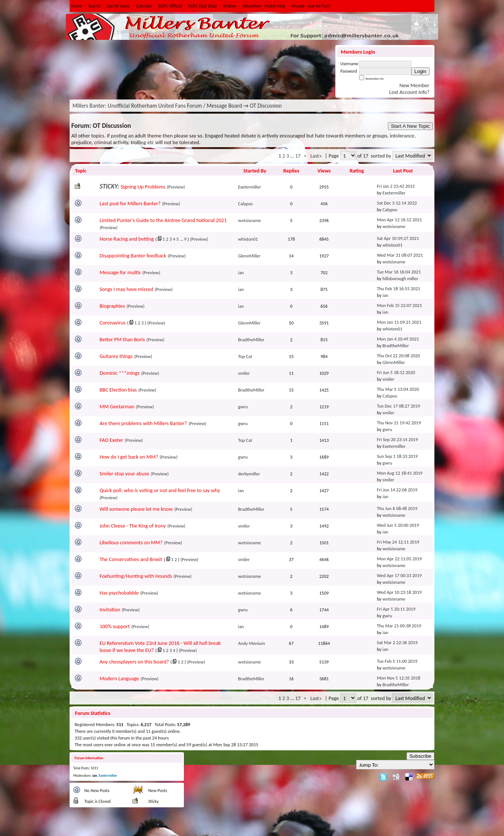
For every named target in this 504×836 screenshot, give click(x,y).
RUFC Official (170, 6)
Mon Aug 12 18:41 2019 (400, 473)
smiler (244, 373)
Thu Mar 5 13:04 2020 (398, 389)
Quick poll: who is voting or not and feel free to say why (160, 490)
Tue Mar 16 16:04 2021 (399, 272)
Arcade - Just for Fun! (311, 6)
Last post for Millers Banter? (130, 203)
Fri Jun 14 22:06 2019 (397, 490)
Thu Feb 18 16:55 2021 (399, 289)
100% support (115, 626)
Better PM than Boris (122, 339)
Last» (317, 156)
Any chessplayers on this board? (134, 662)
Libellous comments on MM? (131, 542)
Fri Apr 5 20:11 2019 (396, 609)
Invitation (110, 609)
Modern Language (119, 678)
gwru (243, 407)
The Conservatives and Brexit (131, 559)
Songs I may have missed (127, 289)
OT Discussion (266, 106)
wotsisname (250, 220)
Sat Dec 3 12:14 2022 (397, 203)
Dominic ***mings (120, 373)
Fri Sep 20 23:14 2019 (398, 439)
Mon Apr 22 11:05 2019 (400, 559)
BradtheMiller (251, 340)
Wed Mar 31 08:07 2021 (400, 255)
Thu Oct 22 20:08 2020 (399, 356)
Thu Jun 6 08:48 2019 (397, 508)
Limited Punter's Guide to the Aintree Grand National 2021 (163, 220)
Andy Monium (252, 643)
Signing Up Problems (143, 187)
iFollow (230, 6)
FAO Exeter (112, 440)
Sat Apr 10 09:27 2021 (398, 238)
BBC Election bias (118, 390)
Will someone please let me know (136, 509)
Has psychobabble (119, 593)
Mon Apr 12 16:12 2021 (400, 220)
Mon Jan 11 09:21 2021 (399, 322)
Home (76, 6)
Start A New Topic (410, 126)
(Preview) (176, 187)
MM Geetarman (117, 406)
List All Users (118, 6)
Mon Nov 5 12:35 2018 (399, 678)
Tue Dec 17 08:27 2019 (399, 406)
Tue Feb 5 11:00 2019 (397, 661)
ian (241, 273)
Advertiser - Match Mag (264, 6)
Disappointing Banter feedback (133, 256)
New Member (414, 85)
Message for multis (120, 272)
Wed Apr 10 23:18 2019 (400, 592)
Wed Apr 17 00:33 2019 (400, 575)
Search (94, 6)
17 (298, 156)
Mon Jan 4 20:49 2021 (398, 339)
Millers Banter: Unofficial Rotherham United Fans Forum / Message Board (157, 106)
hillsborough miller (401, 278)
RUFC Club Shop (202, 6)
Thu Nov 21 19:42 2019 (399, 423)
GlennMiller (249, 256)
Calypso (245, 204)
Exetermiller (250, 187)
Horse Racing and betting (127, 239)
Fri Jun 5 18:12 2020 (396, 372)
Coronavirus (113, 323)
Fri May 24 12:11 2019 (398, 542)
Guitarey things (116, 356)
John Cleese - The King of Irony (133, 526)
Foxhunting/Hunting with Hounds (136, 576)
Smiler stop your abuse (125, 474)
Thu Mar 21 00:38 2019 (399, 626)
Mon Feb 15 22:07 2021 (400, 305)
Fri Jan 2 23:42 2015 (396, 186)
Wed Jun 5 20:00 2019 (398, 525)
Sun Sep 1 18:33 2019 (398, 456)
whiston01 (248, 239)
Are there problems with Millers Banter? (143, 423)
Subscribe (420, 756)
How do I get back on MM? (129, 457)
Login (420, 71)
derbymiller (249, 474)
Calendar (144, 6)
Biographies (112, 306)
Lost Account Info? (409, 92)
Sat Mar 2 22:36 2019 (397, 642)
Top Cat (245, 356)
